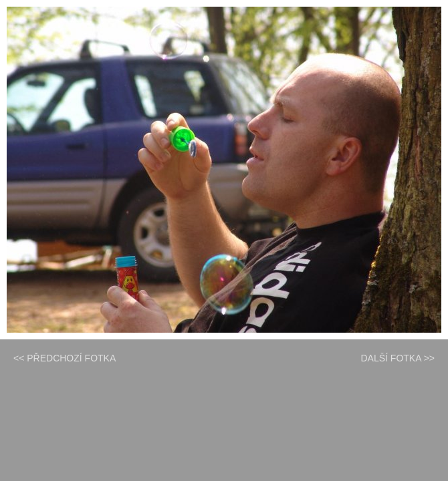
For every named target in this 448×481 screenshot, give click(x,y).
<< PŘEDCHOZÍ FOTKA (65, 358)
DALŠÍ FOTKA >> (398, 358)
